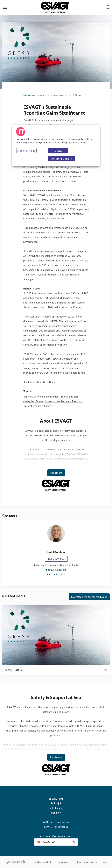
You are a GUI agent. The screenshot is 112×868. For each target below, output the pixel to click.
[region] (56, 146)
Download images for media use (89, 597)
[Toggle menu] (5, 7)
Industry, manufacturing (58, 401)
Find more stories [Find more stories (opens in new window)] (87, 862)
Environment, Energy (57, 397)
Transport (77, 401)
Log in (105, 862)
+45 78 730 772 (56, 574)
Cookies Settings (26, 151)
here (54, 382)
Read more (56, 473)
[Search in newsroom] (108, 7)
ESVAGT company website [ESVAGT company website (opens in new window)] (56, 822)
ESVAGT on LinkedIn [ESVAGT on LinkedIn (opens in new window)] (56, 827)
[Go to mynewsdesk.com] (15, 862)
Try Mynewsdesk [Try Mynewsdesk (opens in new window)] (42, 862)
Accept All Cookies (62, 159)
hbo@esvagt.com (56, 570)
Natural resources (33, 406)
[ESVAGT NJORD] (56, 635)
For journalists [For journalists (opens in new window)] (64, 862)
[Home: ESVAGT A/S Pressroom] (55, 7)
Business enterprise (34, 397)
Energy (48, 406)
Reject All (58, 151)
